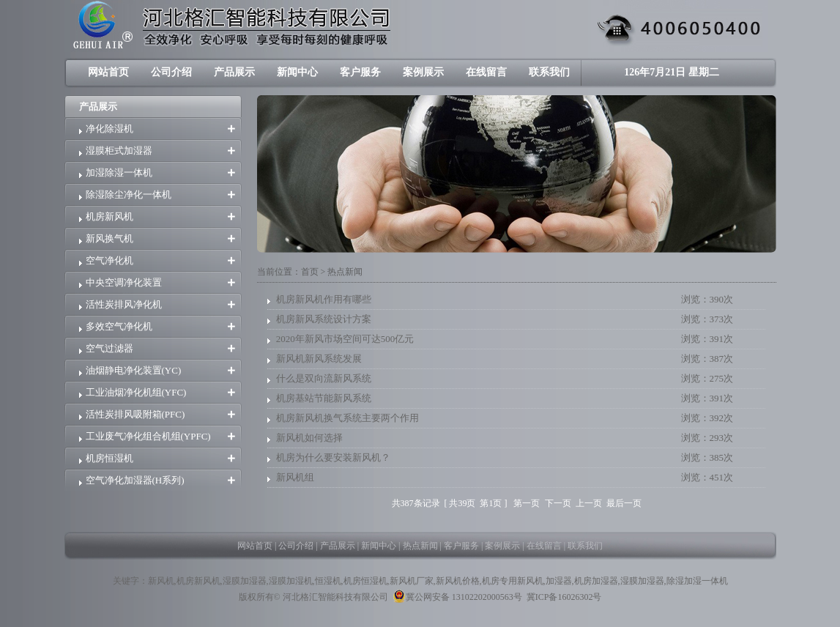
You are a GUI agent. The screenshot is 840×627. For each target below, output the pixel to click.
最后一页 (624, 503)
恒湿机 (328, 581)
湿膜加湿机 (291, 581)
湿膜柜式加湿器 (119, 151)
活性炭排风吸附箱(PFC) (135, 414)
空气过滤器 (109, 348)
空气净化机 (109, 260)
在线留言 (486, 72)
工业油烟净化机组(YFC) (136, 392)
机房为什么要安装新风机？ (333, 457)
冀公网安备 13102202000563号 (457, 596)
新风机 (161, 581)
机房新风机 (109, 216)
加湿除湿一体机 (119, 172)
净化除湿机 (109, 129)
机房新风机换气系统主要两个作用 (347, 418)
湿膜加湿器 (245, 581)
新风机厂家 (412, 581)
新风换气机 (109, 238)
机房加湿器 (596, 581)
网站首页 (108, 72)
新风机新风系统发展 (319, 359)
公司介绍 (171, 72)
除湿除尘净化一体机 (129, 194)
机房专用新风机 (513, 581)
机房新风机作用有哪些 (324, 299)
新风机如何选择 (309, 438)
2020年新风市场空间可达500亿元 (345, 339)
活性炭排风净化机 (124, 304)
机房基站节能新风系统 (324, 398)
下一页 (558, 503)
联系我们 (549, 72)
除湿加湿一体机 (697, 581)
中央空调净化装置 (124, 282)
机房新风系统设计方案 (324, 319)
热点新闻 (420, 546)
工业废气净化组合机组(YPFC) (148, 436)
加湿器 (559, 581)
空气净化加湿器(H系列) (135, 480)
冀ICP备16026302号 (564, 597)
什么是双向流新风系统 (324, 378)
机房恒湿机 (109, 458)
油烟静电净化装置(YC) (134, 370)
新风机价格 (458, 581)
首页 (310, 272)
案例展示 (423, 72)
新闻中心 (297, 72)
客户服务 (360, 72)
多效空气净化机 (119, 326)
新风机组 (295, 477)
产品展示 (234, 72)
